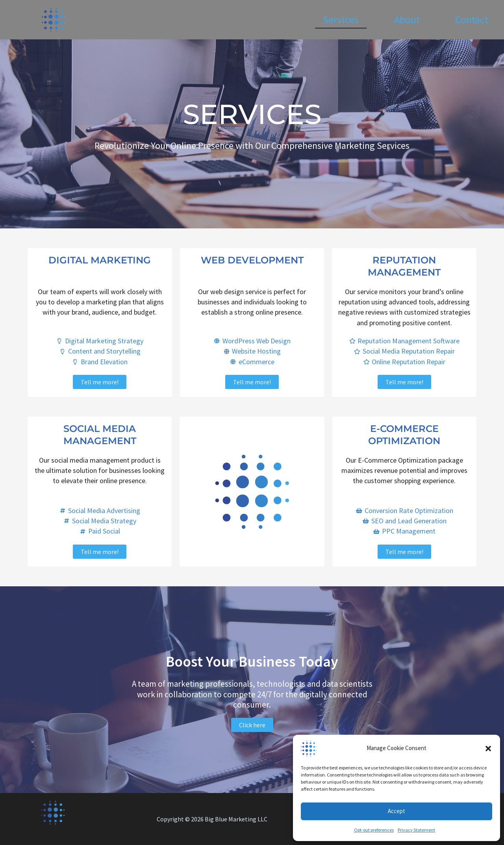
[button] (488, 749)
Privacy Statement (416, 830)
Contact (472, 19)
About (407, 19)
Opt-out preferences (374, 830)
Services (341, 19)
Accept (397, 811)
